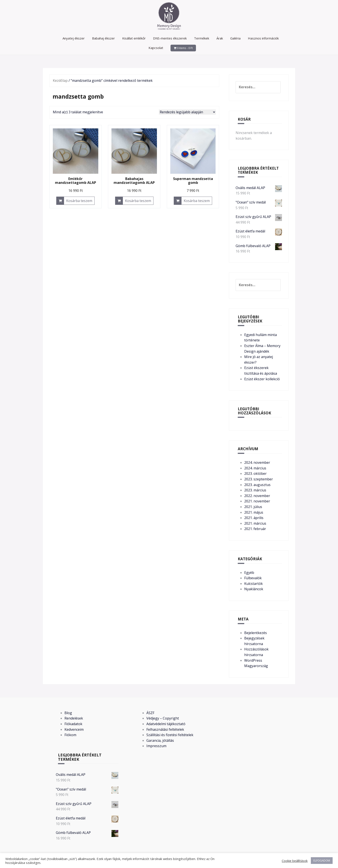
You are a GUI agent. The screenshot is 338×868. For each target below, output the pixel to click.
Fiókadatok (73, 724)
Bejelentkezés (256, 633)
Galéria (235, 38)
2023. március (255, 490)
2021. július (253, 507)
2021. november (257, 501)
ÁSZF (150, 713)
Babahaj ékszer (103, 38)
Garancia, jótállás (160, 740)
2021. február (255, 529)
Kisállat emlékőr (134, 38)
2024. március (255, 468)
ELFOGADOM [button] (322, 860)
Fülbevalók (253, 578)
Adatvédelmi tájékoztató (166, 724)
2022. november (257, 496)
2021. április (254, 518)
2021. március (255, 523)
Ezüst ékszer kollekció (262, 379)
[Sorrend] (187, 112)
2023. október (255, 473)
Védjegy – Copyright (163, 718)
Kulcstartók (253, 584)
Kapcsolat (156, 48)
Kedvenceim (74, 729)
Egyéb (249, 573)
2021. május (254, 512)
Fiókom (70, 735)
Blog (68, 713)
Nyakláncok (254, 589)
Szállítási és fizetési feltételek (170, 735)
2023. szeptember (259, 479)
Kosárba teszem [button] (79, 201)
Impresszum (156, 746)
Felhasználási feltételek (165, 729)
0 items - (185, 48)
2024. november (257, 462)
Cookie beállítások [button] (295, 861)
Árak (220, 38)
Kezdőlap (60, 80)
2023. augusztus (257, 485)
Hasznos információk (263, 38)
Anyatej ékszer (74, 38)
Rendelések (74, 718)
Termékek (202, 38)
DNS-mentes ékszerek (170, 38)
